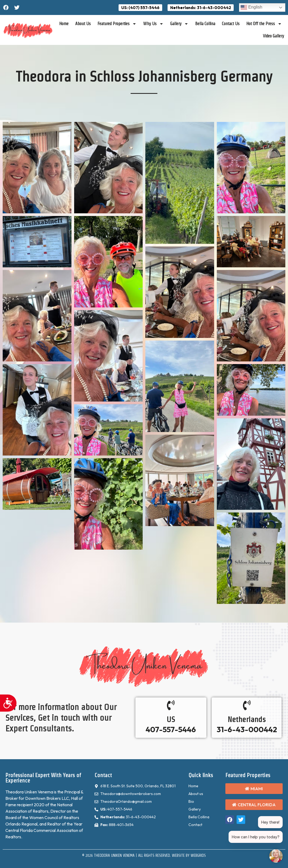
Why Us (153, 24)
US (171, 719)
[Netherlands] (247, 705)
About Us (83, 24)
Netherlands (247, 719)
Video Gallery (273, 36)
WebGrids (198, 855)
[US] (171, 705)
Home (64, 24)
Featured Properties (117, 24)
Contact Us (231, 24)
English (251, 7)
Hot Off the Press (264, 24)
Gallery (179, 24)
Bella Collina (205, 24)
